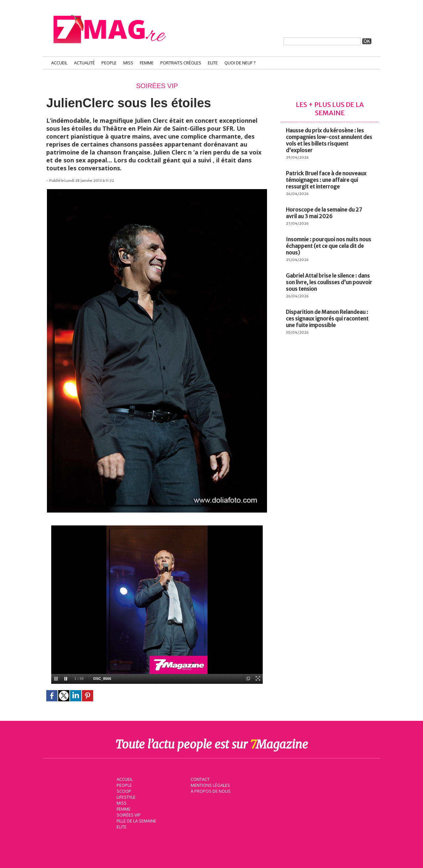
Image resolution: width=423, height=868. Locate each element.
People (109, 63)
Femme (147, 63)
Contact (199, 779)
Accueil (59, 63)
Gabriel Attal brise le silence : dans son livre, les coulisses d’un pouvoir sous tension (329, 282)
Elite (213, 63)
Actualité (84, 63)
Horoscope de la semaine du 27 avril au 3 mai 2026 (324, 213)
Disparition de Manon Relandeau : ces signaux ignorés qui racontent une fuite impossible (327, 318)
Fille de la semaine (136, 820)
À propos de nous (210, 791)
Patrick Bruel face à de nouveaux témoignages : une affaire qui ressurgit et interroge (326, 180)
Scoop (123, 791)
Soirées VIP (128, 815)
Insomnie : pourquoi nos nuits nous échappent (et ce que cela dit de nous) (328, 246)
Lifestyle (125, 797)
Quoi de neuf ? (240, 63)
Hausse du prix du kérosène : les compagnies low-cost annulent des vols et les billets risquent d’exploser (329, 140)
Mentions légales (210, 785)
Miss (128, 63)
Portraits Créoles (181, 63)
